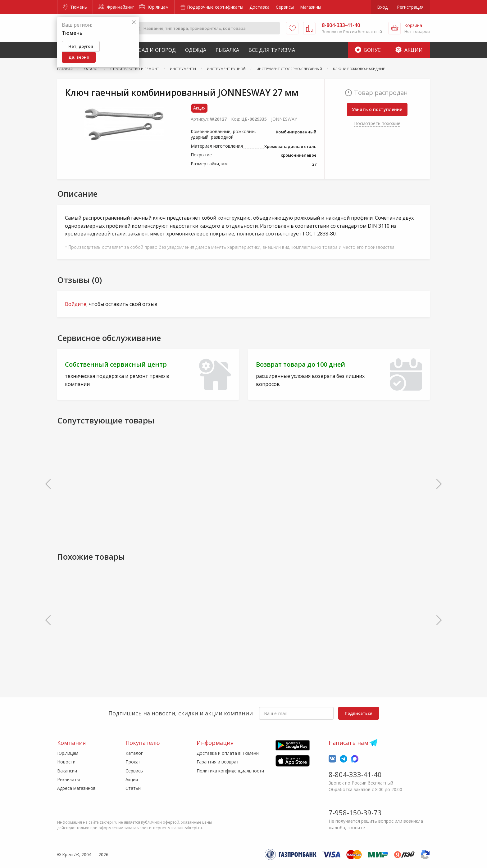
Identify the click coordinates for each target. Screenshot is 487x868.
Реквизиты (68, 779)
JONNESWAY (284, 119)
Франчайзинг (116, 7)
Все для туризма (272, 50)
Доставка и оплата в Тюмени (228, 753)
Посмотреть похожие (377, 123)
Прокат (133, 762)
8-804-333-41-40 (355, 774)
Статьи (133, 788)
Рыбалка (227, 50)
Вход (382, 7)
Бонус (368, 50)
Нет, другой (81, 46)
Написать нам (348, 743)
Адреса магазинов (76, 788)
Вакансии (67, 771)
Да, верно (79, 57)
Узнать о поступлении (377, 109)
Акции (409, 50)
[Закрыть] (134, 22)
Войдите (76, 304)
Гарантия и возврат (218, 762)
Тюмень (75, 7)
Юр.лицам (154, 7)
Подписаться (359, 713)
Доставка (259, 7)
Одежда (196, 50)
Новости (66, 762)
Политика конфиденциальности (230, 771)
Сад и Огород (157, 50)
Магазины (311, 7)
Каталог (134, 753)
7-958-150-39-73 (355, 812)
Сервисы (285, 7)
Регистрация (410, 7)
